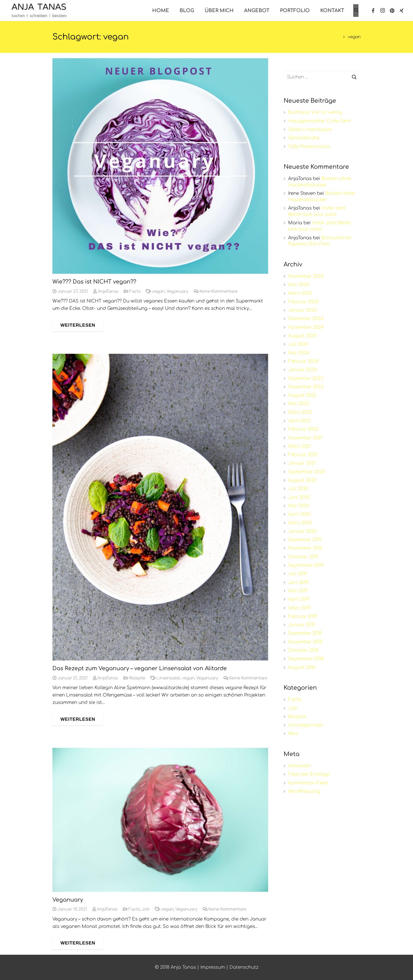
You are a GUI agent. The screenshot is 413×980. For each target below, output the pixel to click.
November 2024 (306, 327)
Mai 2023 (299, 404)
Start (335, 37)
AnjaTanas (108, 292)
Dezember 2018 (305, 633)
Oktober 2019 (303, 557)
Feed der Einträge (309, 774)
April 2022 (299, 421)
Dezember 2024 (306, 319)
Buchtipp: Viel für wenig (315, 112)
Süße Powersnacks (309, 146)
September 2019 (306, 565)
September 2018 (306, 659)
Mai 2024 (299, 353)
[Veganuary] (160, 820)
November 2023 (306, 387)
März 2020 (300, 523)
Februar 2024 (303, 361)
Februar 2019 (303, 616)
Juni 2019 (298, 582)
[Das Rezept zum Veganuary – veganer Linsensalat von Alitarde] (160, 507)
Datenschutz (244, 967)
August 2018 (302, 667)
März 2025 (300, 293)
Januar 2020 (302, 531)
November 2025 (306, 276)
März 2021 (299, 446)
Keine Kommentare (218, 292)
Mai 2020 (299, 506)
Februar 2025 (303, 302)
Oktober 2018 (303, 650)
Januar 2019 (302, 625)
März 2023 (300, 412)
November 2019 (305, 548)
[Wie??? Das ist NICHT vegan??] (160, 166)
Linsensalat (168, 678)
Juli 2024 (298, 344)
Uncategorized (305, 725)
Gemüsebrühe (304, 138)
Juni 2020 (299, 497)
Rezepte (137, 678)
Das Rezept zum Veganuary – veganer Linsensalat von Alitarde (140, 668)
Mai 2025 (299, 285)
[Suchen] (354, 77)
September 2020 (307, 472)
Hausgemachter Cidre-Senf (319, 121)
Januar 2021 (302, 463)
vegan (158, 292)
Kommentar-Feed (308, 783)
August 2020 (302, 480)
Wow (293, 733)
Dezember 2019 (305, 540)
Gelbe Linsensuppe (310, 129)
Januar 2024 (303, 370)
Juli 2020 (298, 489)
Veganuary (177, 292)
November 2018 (305, 642)
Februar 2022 (303, 429)
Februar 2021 (303, 455)
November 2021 (305, 438)
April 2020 (299, 514)
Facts (135, 292)
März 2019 (299, 608)
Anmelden (299, 766)
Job (146, 909)
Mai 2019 (298, 591)
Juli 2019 (298, 574)
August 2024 (302, 336)
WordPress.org (304, 791)
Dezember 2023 (306, 378)
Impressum (213, 967)
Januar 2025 (303, 310)
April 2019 (299, 599)
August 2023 (302, 395)
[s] (322, 77)
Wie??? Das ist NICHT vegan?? (94, 282)
